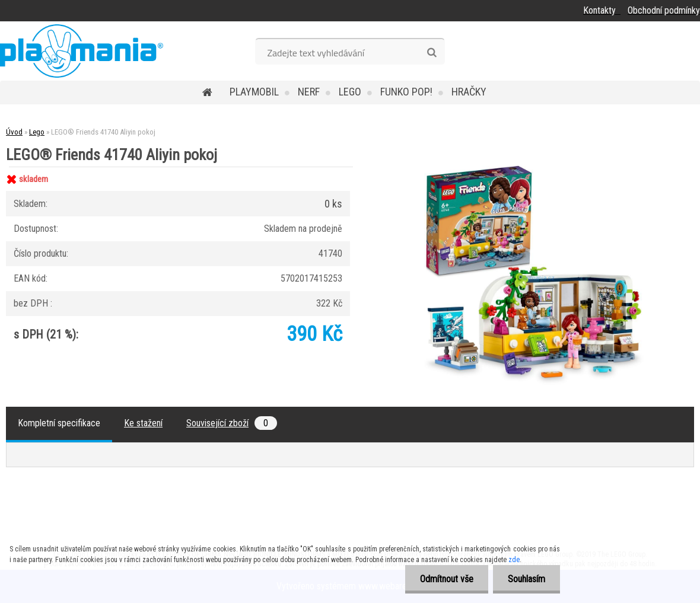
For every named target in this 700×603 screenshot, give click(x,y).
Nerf (309, 92)
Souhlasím (526, 579)
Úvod (14, 132)
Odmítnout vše (447, 579)
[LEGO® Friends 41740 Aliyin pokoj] (534, 167)
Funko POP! (406, 92)
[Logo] (82, 51)
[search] (432, 53)
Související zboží (232, 423)
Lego (350, 92)
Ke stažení (143, 423)
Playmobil (254, 92)
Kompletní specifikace (59, 423)
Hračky (469, 92)
